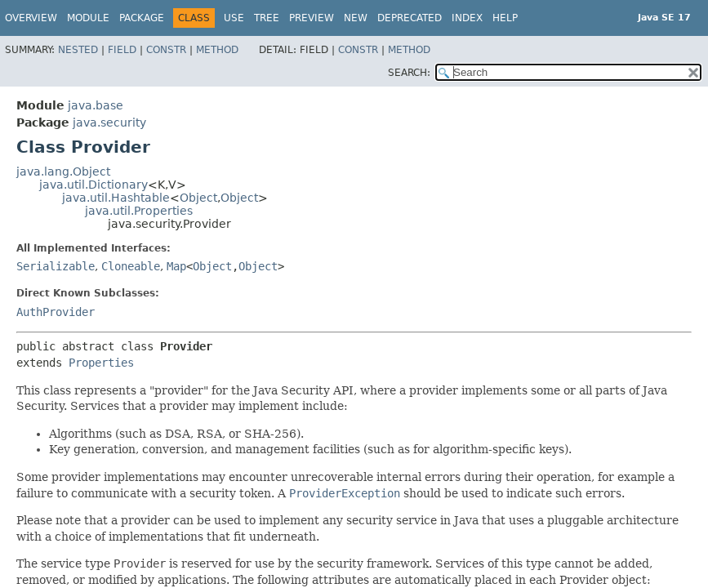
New (356, 18)
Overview (31, 18)
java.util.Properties (139, 211)
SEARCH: (409, 73)
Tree (267, 18)
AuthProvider (56, 312)
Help (505, 18)
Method (217, 50)
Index (467, 18)
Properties (101, 363)
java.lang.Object (63, 171)
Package (142, 18)
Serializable (56, 266)
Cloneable (131, 266)
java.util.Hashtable (116, 198)
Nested (78, 50)
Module (88, 18)
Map (176, 266)
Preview (312, 18)
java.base (96, 105)
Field (122, 50)
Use (234, 18)
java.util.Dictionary (94, 185)
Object (198, 198)
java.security (109, 122)
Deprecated (410, 18)
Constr (166, 50)
